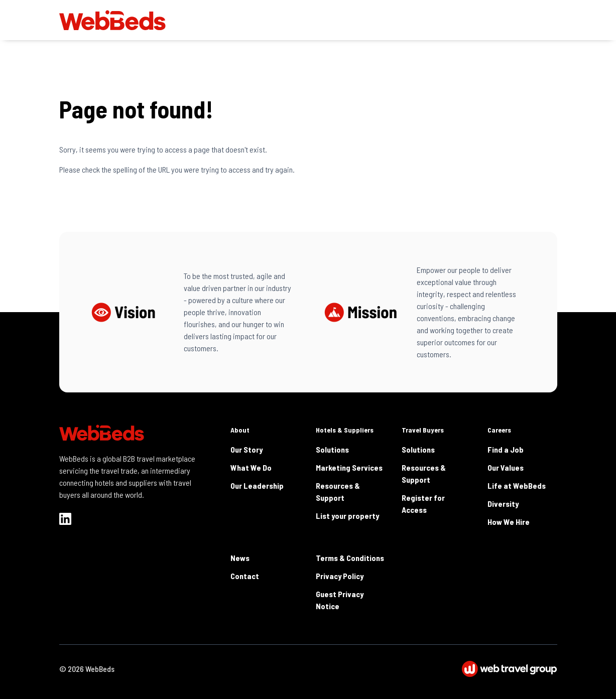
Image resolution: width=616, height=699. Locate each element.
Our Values (506, 467)
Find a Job (506, 449)
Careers (499, 430)
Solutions (332, 449)
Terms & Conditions (350, 558)
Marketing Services (349, 467)
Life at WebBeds (517, 485)
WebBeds (100, 669)
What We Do (251, 467)
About (240, 430)
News (240, 558)
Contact (245, 576)
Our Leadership (257, 485)
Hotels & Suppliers (345, 430)
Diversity (503, 504)
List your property (347, 516)
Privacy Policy (340, 576)
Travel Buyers (423, 430)
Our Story (247, 449)
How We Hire (509, 522)
